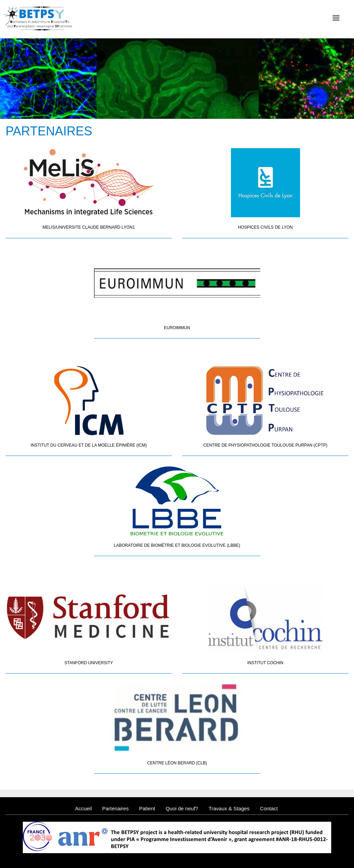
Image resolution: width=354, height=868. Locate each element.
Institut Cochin (265, 663)
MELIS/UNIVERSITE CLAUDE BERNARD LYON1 (89, 227)
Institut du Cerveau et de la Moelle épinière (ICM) (88, 445)
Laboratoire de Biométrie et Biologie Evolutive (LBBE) (177, 545)
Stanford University (88, 663)
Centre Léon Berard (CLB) (177, 763)
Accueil (83, 808)
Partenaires (115, 808)
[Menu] (336, 18)
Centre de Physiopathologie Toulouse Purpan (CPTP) (265, 445)
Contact (269, 808)
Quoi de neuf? (182, 808)
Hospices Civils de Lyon (265, 227)
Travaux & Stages (229, 808)
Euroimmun (177, 328)
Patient (147, 808)
